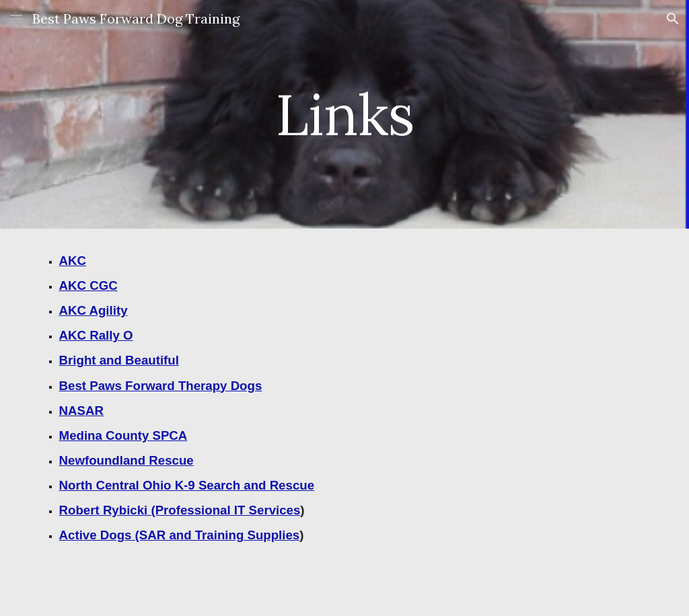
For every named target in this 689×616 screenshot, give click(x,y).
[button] (16, 18)
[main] (344, 114)
